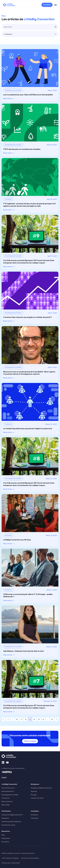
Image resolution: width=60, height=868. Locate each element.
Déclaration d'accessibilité (30, 858)
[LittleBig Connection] (9, 5)
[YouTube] (7, 762)
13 (30, 719)
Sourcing (34, 791)
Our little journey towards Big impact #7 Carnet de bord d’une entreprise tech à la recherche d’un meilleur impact (29, 706)
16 (43, 719)
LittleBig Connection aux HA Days (17, 540)
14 (34, 719)
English (4, 777)
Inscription (34, 815)
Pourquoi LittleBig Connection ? (42, 788)
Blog (3, 835)
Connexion (35, 818)
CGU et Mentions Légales (10, 858)
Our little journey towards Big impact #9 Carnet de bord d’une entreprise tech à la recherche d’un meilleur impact (29, 261)
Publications (6, 838)
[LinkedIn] (3, 762)
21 (52, 719)
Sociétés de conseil (8, 825)
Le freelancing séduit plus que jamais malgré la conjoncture (28, 428)
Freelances (5, 818)
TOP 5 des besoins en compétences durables (22, 149)
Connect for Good (37, 798)
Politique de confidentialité (11, 863)
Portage (34, 795)
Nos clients (5, 842)
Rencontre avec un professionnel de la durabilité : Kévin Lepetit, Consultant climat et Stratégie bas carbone (29, 373)
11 (21, 719)
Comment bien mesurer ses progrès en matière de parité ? (27, 317)
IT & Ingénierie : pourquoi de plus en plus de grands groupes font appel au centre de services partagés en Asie (29, 205)
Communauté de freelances (11, 822)
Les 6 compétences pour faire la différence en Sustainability (28, 94)
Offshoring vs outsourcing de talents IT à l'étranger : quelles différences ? (28, 595)
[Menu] (55, 5)
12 (26, 719)
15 (39, 719)
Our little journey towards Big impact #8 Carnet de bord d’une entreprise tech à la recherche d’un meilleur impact (29, 484)
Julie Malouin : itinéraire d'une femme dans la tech (23, 651)
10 (17, 719)
